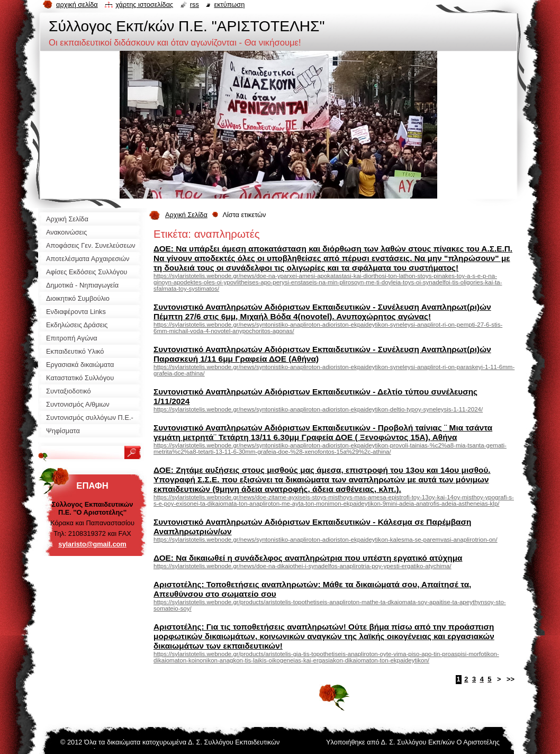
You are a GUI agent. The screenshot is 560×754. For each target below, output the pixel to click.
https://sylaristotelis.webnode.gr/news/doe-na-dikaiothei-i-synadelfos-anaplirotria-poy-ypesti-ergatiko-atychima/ (302, 566)
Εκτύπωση (229, 5)
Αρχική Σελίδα (186, 215)
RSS (195, 5)
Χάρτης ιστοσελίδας (144, 5)
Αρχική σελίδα (77, 5)
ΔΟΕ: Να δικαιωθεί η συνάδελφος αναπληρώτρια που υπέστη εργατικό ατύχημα (308, 558)
